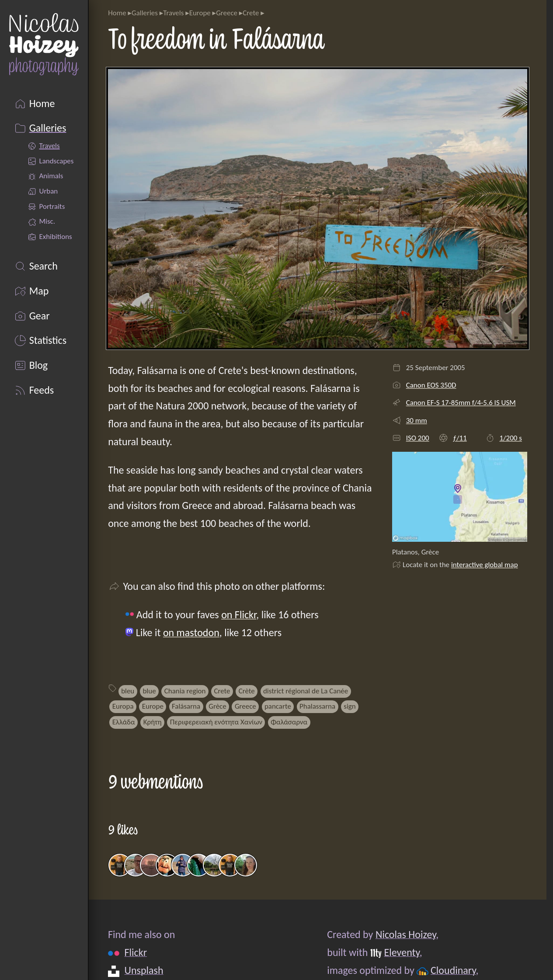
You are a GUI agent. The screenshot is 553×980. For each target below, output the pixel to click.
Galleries (145, 13)
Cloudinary (453, 970)
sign (350, 706)
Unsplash (144, 970)
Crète (247, 691)
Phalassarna (317, 706)
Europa (123, 706)
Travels (173, 13)
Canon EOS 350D (431, 385)
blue (149, 691)
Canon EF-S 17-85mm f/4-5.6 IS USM (461, 403)
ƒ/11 (460, 438)
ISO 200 (418, 438)
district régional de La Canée (306, 691)
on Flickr (239, 615)
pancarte (278, 706)
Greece (227, 13)
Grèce (217, 706)
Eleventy (402, 952)
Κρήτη (153, 722)
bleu (128, 691)
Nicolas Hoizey (406, 934)
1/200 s (510, 438)
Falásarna (186, 706)
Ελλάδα (124, 722)
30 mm (417, 421)
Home (117, 13)
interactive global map (485, 565)
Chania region (185, 691)
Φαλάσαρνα (289, 722)
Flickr (136, 952)
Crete (251, 13)
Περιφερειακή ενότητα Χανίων (216, 722)
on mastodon (191, 632)
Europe (200, 13)
